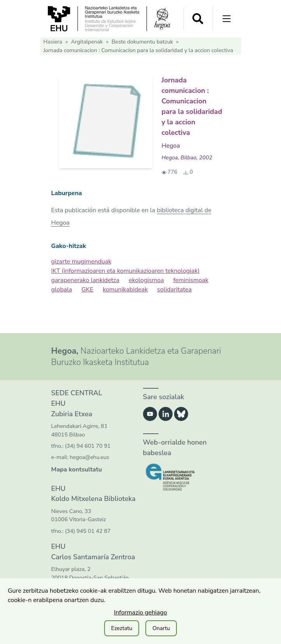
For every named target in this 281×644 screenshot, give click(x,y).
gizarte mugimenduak (81, 262)
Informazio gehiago (140, 613)
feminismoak (191, 280)
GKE (87, 290)
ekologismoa (146, 280)
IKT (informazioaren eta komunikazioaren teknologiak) (126, 271)
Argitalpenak (87, 42)
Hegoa (171, 146)
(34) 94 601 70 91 (88, 446)
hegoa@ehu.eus (89, 457)
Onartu (161, 628)
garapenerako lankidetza (86, 280)
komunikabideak (125, 290)
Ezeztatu (122, 628)
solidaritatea (174, 290)
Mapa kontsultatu (77, 469)
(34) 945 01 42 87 (88, 531)
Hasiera (53, 42)
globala (62, 290)
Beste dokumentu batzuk (142, 42)
